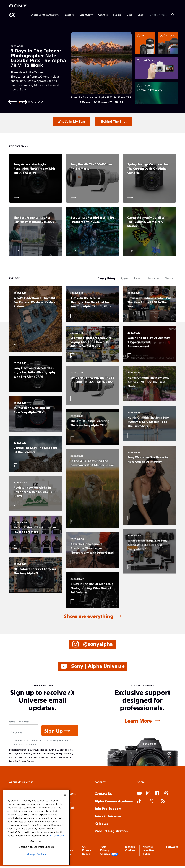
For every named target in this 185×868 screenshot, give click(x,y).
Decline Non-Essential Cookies (36, 847)
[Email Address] (24, 721)
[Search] (173, 15)
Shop (141, 15)
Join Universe (108, 816)
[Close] (65, 795)
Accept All (36, 841)
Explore (69, 15)
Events (117, 15)
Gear (129, 15)
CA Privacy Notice (24, 761)
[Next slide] (23, 102)
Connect (103, 15)
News (101, 823)
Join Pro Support (108, 808)
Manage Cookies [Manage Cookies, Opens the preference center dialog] (36, 854)
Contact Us (103, 793)
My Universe (158, 15)
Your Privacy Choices (109, 850)
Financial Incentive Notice (148, 850)
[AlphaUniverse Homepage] (12, 15)
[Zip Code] (24, 732)
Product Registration (111, 831)
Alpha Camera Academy (45, 15)
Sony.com (172, 846)
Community (86, 15)
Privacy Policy (55, 753)
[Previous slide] (12, 102)
